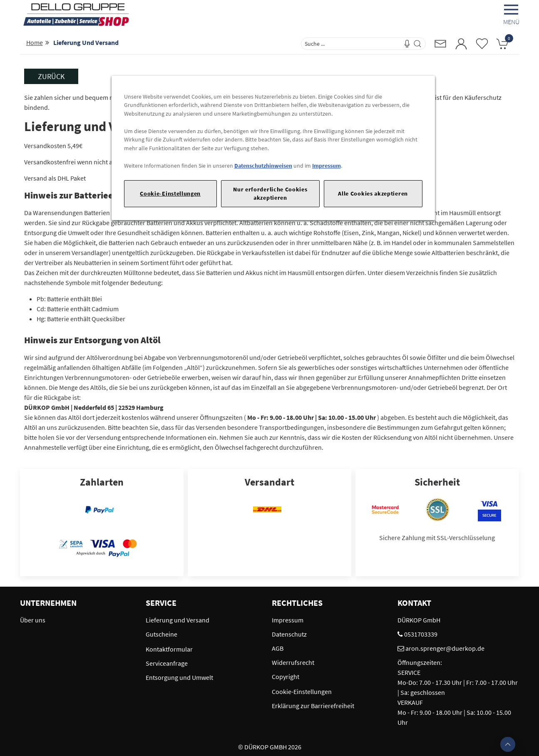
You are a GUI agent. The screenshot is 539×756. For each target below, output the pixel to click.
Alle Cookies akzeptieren (373, 193)
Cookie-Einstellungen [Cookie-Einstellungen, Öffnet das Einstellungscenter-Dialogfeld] (170, 193)
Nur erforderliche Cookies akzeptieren (270, 193)
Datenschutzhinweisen (263, 166)
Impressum (327, 166)
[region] (273, 148)
